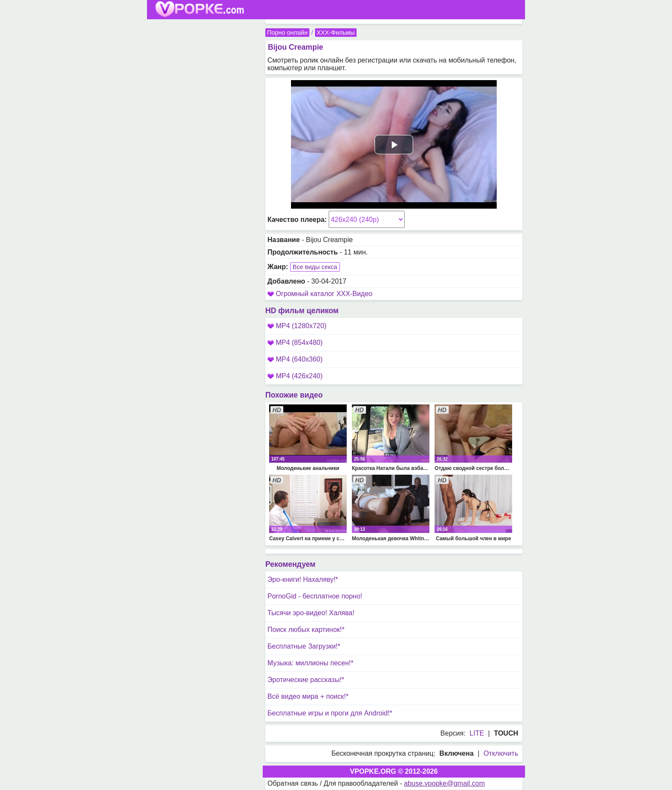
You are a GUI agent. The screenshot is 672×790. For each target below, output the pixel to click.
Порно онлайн (287, 33)
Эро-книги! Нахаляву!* (303, 579)
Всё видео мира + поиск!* (308, 696)
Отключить (501, 753)
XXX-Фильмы (336, 33)
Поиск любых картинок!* (306, 630)
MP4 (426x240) (295, 376)
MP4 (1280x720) (297, 326)
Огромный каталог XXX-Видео (324, 294)
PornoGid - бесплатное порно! (315, 596)
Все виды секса (315, 267)
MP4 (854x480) (295, 343)
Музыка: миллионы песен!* (310, 663)
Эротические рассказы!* (306, 680)
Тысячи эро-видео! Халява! (311, 613)
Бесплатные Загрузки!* (304, 646)
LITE (477, 733)
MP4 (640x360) (295, 359)
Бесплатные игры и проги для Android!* (330, 713)
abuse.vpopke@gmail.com (445, 783)
